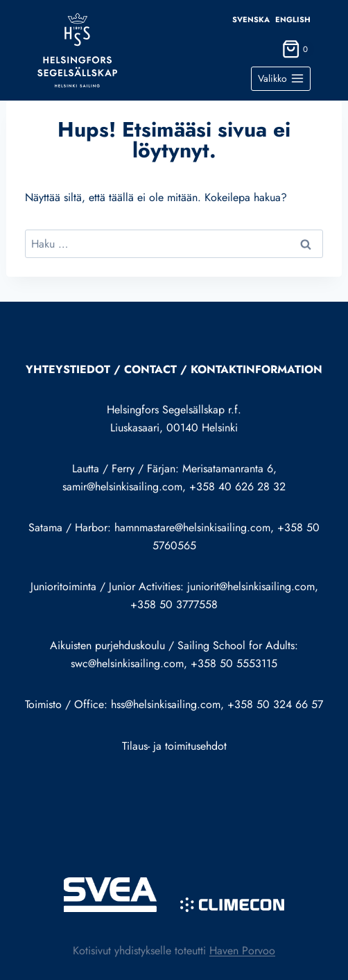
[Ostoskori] (296, 53)
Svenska (251, 19)
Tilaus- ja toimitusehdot (174, 746)
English (293, 19)
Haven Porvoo (242, 951)
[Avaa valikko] (281, 79)
